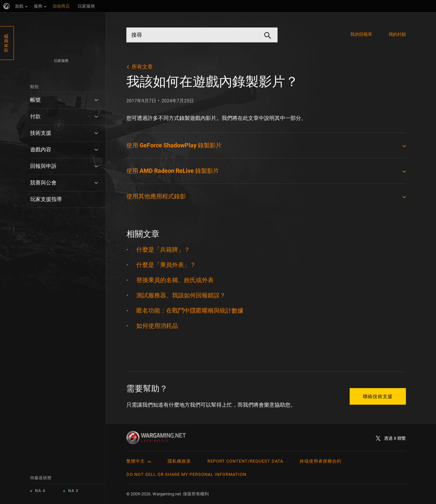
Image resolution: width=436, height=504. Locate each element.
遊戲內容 (41, 150)
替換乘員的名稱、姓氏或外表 (175, 280)
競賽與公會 (43, 183)
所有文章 (142, 67)
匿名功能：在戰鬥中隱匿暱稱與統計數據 (190, 310)
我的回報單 (361, 34)
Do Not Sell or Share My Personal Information (186, 474)
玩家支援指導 (46, 199)
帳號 (35, 100)
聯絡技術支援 (378, 396)
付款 (35, 116)
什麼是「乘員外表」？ (166, 265)
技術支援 (41, 133)
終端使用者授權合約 (321, 461)
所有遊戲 (6, 43)
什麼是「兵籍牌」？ (163, 250)
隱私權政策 (179, 461)
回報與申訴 (43, 166)
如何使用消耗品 (157, 326)
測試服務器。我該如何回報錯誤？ (181, 295)
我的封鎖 (397, 34)
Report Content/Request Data (245, 461)
